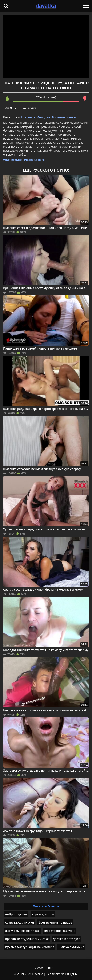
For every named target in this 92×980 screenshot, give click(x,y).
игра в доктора (43, 914)
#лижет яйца (13, 160)
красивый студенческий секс (27, 939)
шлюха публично (71, 947)
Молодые (43, 117)
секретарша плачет (20, 922)
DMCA (39, 968)
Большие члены (64, 117)
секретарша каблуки (59, 931)
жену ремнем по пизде (22, 931)
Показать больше (46, 906)
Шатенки (28, 117)
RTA (51, 968)
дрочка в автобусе (67, 939)
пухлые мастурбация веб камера (30, 947)
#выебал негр (34, 160)
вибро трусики (16, 914)
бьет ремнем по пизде (55, 922)
